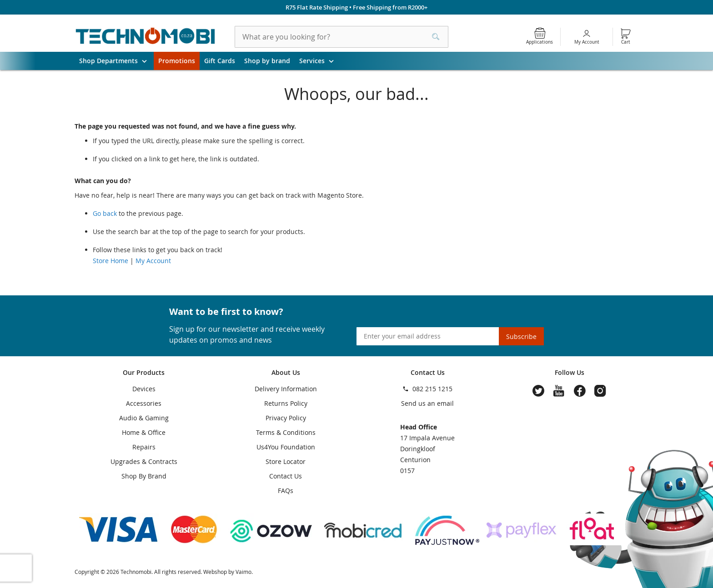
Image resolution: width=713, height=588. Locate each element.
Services (320, 61)
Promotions (177, 61)
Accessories (144, 403)
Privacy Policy (286, 418)
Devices (144, 389)
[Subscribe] (521, 336)
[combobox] (341, 37)
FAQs (286, 491)
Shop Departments (116, 61)
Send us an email (427, 403)
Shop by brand (267, 61)
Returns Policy (286, 403)
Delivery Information (286, 389)
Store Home (110, 261)
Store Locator (286, 461)
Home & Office (144, 432)
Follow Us (570, 372)
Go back (105, 213)
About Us (286, 372)
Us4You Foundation (286, 447)
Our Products (144, 372)
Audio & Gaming (144, 418)
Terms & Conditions (286, 432)
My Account (587, 42)
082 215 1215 (432, 389)
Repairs (144, 447)
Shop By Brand (144, 476)
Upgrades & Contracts (144, 461)
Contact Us (286, 476)
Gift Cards (220, 61)
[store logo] (146, 37)
